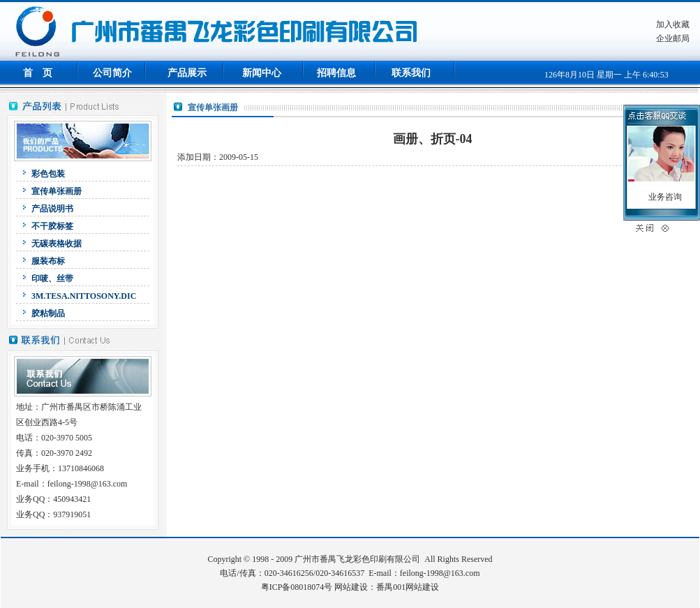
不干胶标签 (52, 226)
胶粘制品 (48, 313)
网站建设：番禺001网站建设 (387, 587)
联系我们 (411, 73)
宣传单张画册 (57, 191)
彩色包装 (48, 174)
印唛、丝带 (52, 279)
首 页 (38, 73)
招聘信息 (336, 73)
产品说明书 (52, 209)
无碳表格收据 (57, 244)
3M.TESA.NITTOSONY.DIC (84, 296)
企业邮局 (673, 38)
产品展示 (187, 73)
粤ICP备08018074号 (297, 587)
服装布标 (48, 261)
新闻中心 (262, 73)
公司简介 (112, 73)
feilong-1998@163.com (440, 573)
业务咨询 (665, 197)
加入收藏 (673, 24)
